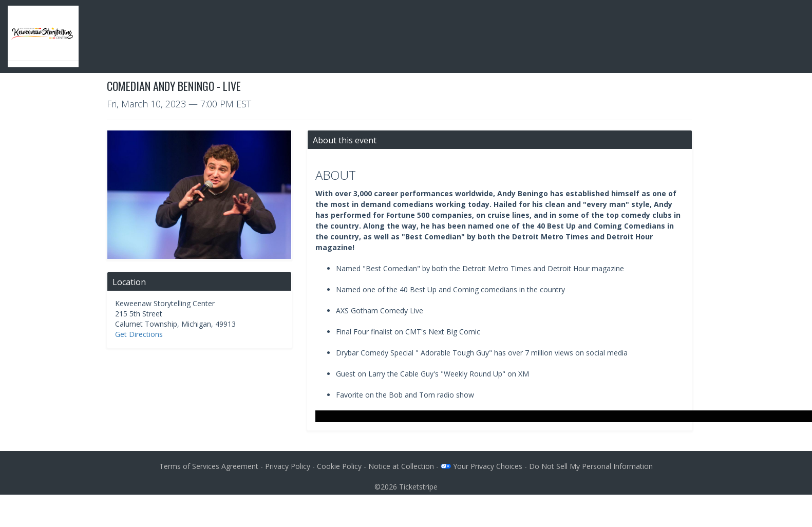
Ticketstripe (418, 487)
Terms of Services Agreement (209, 466)
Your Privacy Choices (481, 466)
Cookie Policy (339, 466)
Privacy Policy (288, 466)
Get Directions (139, 334)
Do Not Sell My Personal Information (591, 466)
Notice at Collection (401, 466)
